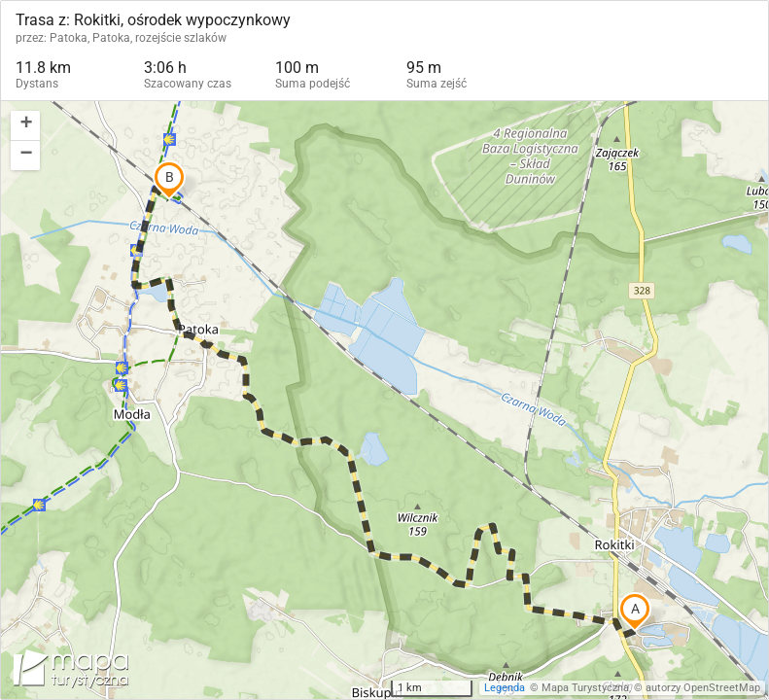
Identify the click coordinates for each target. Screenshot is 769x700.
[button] (25, 126)
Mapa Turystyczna (585, 688)
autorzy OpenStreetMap (703, 688)
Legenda (505, 688)
